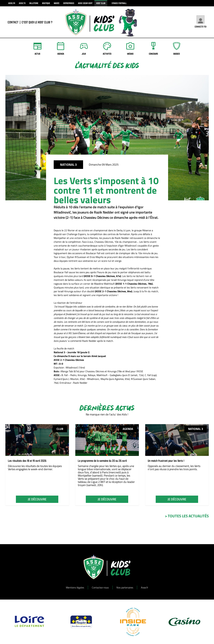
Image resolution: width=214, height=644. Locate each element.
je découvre (37, 499)
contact (13, 22)
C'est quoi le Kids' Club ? (37, 22)
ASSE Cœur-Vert (85, 3)
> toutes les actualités (187, 516)
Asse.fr (144, 587)
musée (57, 3)
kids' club (101, 3)
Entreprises (69, 3)
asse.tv (22, 3)
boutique (46, 3)
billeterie (34, 3)
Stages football (119, 3)
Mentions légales (75, 587)
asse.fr (12, 3)
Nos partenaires (125, 587)
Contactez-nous (100, 587)
